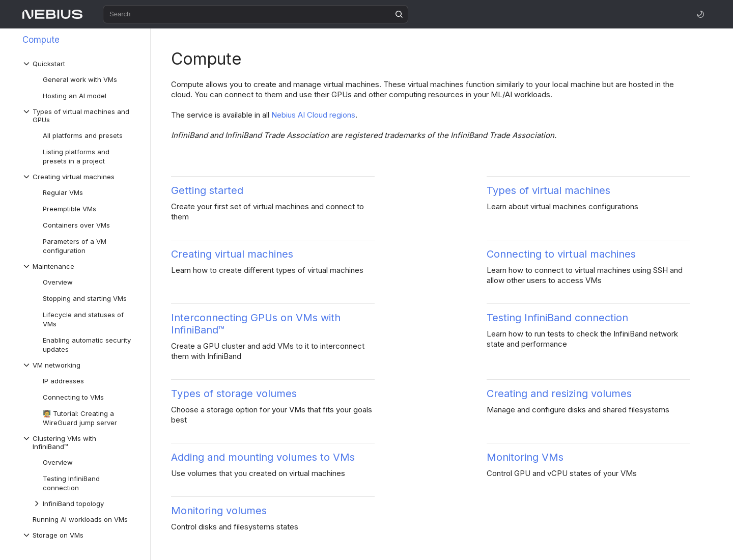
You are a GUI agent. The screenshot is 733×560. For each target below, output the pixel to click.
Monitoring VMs (525, 457)
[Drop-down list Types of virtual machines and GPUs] (81, 116)
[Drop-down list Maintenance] (81, 266)
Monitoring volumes (219, 511)
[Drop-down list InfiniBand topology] (86, 503)
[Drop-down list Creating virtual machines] (81, 177)
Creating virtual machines (232, 254)
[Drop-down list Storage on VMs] (81, 535)
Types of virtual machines (548, 190)
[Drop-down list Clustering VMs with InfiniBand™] (81, 442)
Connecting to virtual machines (561, 254)
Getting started (207, 190)
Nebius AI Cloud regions (313, 115)
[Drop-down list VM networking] (81, 365)
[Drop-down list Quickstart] (81, 64)
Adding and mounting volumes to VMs (263, 457)
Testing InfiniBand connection (557, 318)
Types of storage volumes (234, 394)
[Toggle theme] (700, 14)
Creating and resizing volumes (559, 394)
